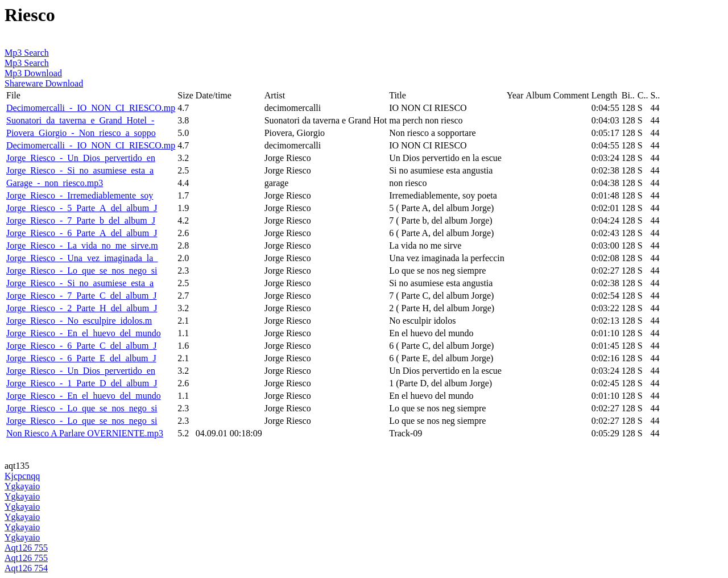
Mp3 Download (33, 73)
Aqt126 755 (26, 548)
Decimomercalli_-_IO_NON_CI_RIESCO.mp (91, 108)
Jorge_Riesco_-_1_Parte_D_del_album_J (82, 383)
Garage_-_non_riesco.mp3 (55, 183)
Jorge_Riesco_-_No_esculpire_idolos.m (79, 321)
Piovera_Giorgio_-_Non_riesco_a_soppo (81, 133)
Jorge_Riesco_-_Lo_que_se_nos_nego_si (82, 271)
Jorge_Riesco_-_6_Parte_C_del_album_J (82, 346)
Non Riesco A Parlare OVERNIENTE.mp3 (85, 433)
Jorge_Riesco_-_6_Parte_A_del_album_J (82, 233)
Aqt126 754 (26, 568)
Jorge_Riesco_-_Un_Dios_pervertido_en (81, 158)
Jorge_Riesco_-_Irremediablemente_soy (80, 195)
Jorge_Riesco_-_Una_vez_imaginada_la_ (82, 258)
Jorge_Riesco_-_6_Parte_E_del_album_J (81, 358)
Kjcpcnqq (22, 476)
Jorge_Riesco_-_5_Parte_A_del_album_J (82, 208)
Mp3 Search (27, 53)
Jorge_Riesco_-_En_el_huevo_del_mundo (84, 333)
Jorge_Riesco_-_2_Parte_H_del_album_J (82, 308)
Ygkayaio (22, 486)
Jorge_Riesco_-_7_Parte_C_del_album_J (82, 296)
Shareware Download (44, 83)
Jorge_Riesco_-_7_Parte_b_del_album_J (81, 220)
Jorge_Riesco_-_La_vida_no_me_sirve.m (82, 245)
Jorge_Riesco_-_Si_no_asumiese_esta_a (80, 170)
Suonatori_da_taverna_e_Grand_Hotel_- (80, 120)
